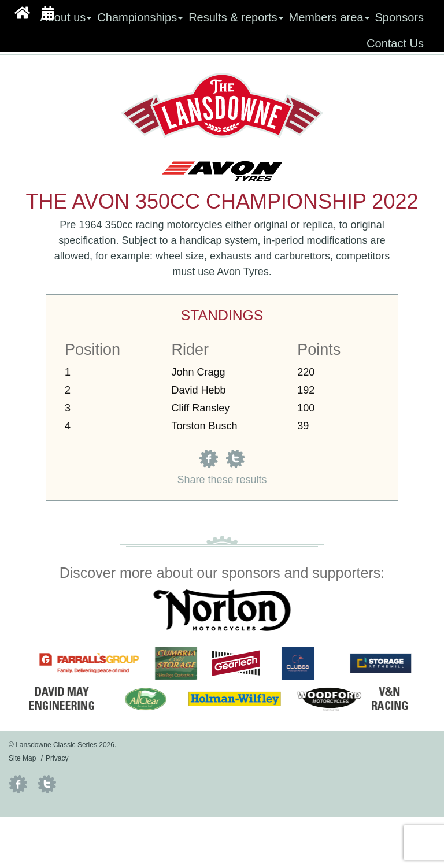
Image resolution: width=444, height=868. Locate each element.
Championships (140, 17)
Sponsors (400, 17)
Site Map (22, 758)
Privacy (57, 758)
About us (66, 17)
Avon (229, 272)
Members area (329, 17)
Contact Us (395, 43)
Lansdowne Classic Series (222, 105)
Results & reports (236, 17)
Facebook (18, 784)
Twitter (47, 784)
